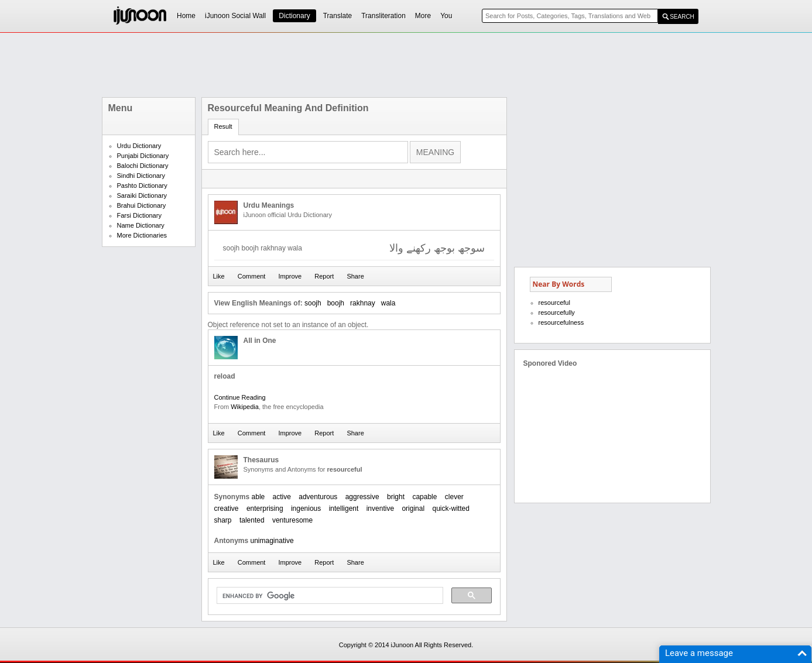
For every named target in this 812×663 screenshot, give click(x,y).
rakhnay (363, 303)
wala (388, 303)
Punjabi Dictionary (143, 156)
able (258, 497)
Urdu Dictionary (139, 146)
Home (186, 16)
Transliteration (383, 16)
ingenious (306, 509)
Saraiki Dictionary (142, 195)
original (413, 509)
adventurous (318, 497)
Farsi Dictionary (139, 215)
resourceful (554, 303)
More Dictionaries (142, 235)
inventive (380, 509)
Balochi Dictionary (143, 166)
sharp (223, 520)
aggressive (362, 497)
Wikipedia (245, 407)
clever (454, 497)
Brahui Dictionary (142, 205)
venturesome (292, 520)
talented (252, 520)
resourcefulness (561, 322)
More (423, 16)
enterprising (265, 509)
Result (223, 126)
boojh (336, 303)
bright (396, 497)
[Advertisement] (406, 65)
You (446, 16)
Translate (338, 16)
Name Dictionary (141, 225)
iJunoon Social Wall (235, 16)
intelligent (344, 509)
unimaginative (272, 541)
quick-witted (450, 509)
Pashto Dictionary (142, 185)
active (282, 497)
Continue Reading (240, 397)
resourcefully (557, 312)
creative (227, 509)
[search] (329, 596)
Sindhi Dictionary (141, 176)
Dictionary (294, 16)
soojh (313, 303)
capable (424, 497)
